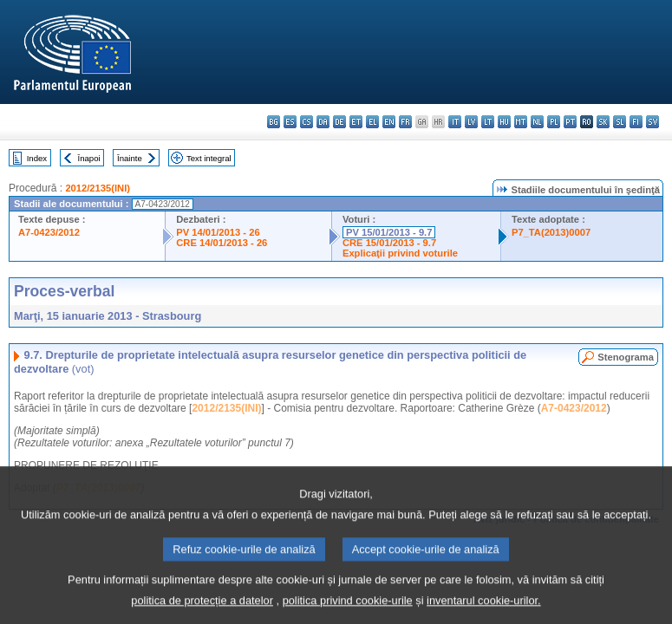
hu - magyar (504, 122)
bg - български (274, 122)
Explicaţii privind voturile (400, 253)
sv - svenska (652, 122)
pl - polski (554, 122)
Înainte (130, 158)
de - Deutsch (339, 122)
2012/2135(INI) (98, 188)
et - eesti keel (356, 122)
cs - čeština (307, 122)
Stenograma (626, 357)
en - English (389, 122)
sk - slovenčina (603, 122)
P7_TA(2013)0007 (551, 232)
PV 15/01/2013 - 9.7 (389, 232)
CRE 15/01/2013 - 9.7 (389, 243)
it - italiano (455, 122)
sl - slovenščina (620, 122)
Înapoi (89, 158)
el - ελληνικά (372, 122)
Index (37, 158)
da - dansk (323, 122)
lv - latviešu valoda (471, 122)
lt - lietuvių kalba (488, 122)
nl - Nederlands (537, 122)
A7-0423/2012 (49, 232)
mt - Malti (521, 122)
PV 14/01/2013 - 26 (218, 232)
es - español (290, 122)
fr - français (405, 122)
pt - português (570, 122)
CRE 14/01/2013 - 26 (222, 243)
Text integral (209, 158)
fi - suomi (636, 122)
